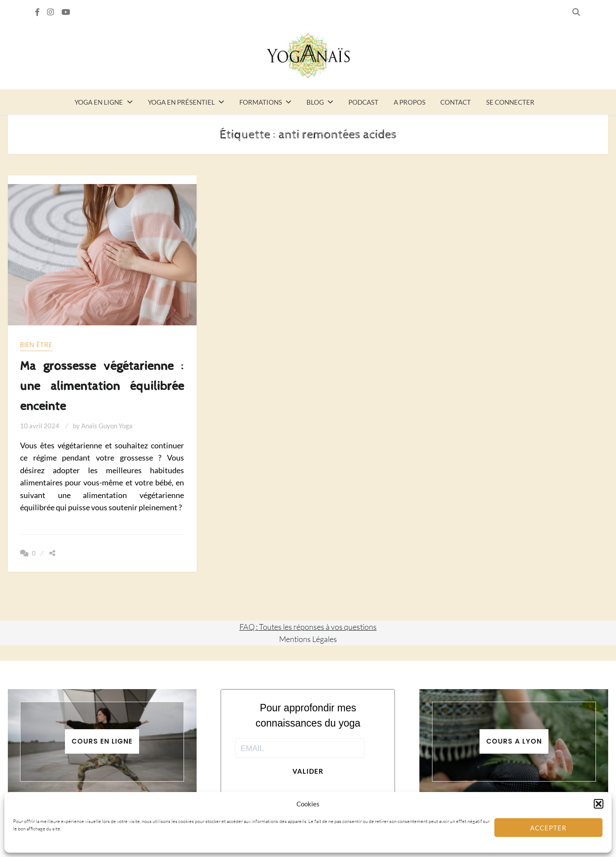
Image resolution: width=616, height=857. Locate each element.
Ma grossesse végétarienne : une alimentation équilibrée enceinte (102, 386)
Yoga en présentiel (181, 102)
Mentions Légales (308, 639)
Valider (308, 771)
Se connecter (510, 102)
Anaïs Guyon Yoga (107, 426)
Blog (315, 102)
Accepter (548, 828)
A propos (410, 102)
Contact (456, 102)
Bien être (36, 345)
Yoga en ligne (99, 102)
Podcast (363, 102)
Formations (261, 102)
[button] (599, 804)
